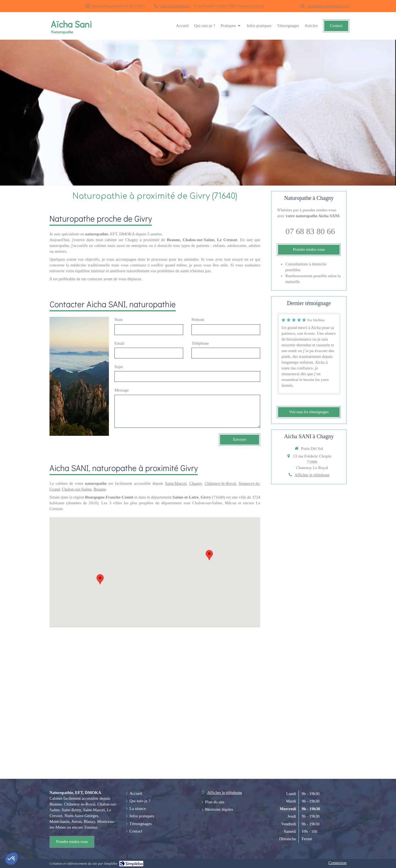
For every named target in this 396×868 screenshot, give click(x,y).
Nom (119, 320)
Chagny (196, 483)
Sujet (119, 367)
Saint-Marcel (176, 483)
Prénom (198, 320)
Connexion (337, 863)
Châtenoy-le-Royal (220, 483)
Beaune (100, 489)
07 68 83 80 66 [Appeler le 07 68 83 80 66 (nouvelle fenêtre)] (310, 231)
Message (122, 390)
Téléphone (200, 343)
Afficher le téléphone (175, 6)
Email (119, 343)
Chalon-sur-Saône (77, 489)
